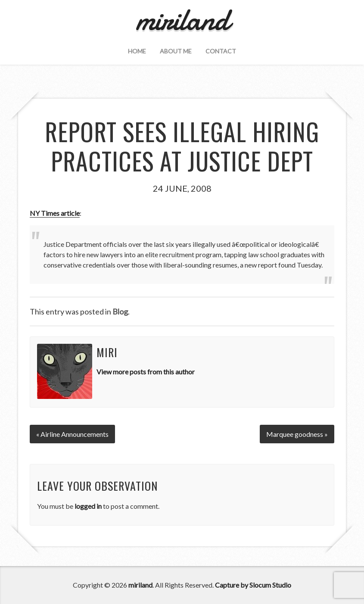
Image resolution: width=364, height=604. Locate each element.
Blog (120, 311)
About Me (176, 51)
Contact (221, 51)
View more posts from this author (146, 372)
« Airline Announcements (72, 434)
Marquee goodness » (297, 434)
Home (137, 51)
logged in (88, 506)
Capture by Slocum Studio (253, 585)
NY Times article (55, 213)
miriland (140, 585)
